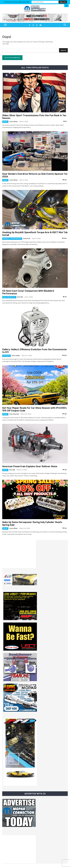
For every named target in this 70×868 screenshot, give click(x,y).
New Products (9, 297)
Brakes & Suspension (12, 239)
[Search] (63, 50)
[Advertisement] (19, 554)
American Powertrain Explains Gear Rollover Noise (30, 466)
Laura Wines (13, 122)
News (5, 122)
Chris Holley (16, 356)
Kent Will (20, 297)
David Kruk (27, 238)
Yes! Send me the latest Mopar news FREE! (16, 2)
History (6, 356)
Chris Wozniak (14, 414)
